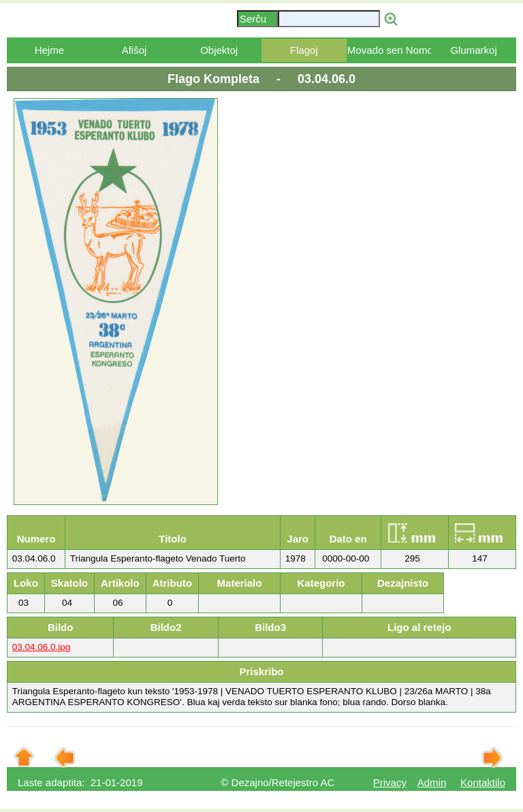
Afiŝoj (134, 50)
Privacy (390, 782)
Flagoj (304, 50)
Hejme (49, 50)
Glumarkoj (473, 50)
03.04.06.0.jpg (42, 647)
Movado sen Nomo (389, 50)
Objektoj (219, 50)
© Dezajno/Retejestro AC (278, 782)
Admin (432, 782)
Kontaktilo (483, 782)
